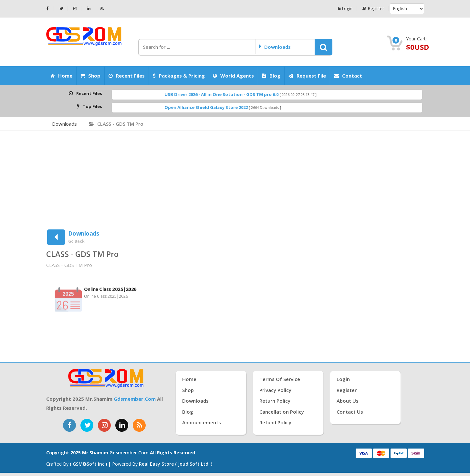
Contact (348, 76)
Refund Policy (275, 422)
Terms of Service (280, 379)
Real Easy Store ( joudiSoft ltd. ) (176, 464)
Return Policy (275, 401)
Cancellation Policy (282, 412)
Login (345, 9)
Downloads (64, 124)
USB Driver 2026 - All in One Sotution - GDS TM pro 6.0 (234, 94)
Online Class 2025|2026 (110, 291)
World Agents (233, 76)
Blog (271, 76)
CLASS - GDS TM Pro (116, 124)
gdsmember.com (135, 399)
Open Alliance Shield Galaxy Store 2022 (218, 107)
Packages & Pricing (179, 76)
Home (61, 76)
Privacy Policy (275, 390)
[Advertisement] (235, 179)
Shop (90, 76)
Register (373, 9)
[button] (324, 47)
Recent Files (127, 76)
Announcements (202, 422)
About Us (348, 401)
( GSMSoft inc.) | (91, 464)
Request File (307, 76)
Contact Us (350, 412)
